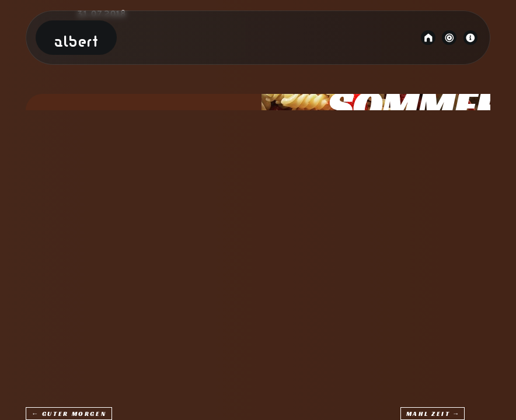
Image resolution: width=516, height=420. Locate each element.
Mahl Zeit (428, 414)
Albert (76, 42)
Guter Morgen (74, 414)
